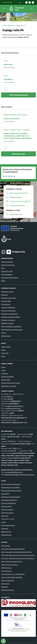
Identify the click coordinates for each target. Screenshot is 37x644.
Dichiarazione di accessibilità (10, 487)
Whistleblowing (6, 535)
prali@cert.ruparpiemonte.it (14, 406)
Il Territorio (5, 373)
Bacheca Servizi (6, 506)
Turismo (4, 333)
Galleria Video (6, 380)
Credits (3, 522)
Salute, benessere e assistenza (11, 326)
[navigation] (4, 9)
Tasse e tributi (6, 347)
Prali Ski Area (6, 546)
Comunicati (5, 353)
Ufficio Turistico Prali (8, 580)
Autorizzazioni (6, 304)
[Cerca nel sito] (32, 9)
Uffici (6, 61)
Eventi (3, 367)
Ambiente (4, 295)
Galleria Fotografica (7, 377)
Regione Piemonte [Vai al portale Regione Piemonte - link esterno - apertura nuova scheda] (7, 2)
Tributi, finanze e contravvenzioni (12, 330)
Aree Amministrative (8, 265)
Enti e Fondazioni (7, 274)
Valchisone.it (5, 584)
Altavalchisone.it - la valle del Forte (13, 574)
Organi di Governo (7, 262)
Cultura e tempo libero (8, 311)
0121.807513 (8, 396)
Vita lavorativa (6, 336)
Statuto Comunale (7, 509)
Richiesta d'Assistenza (8, 503)
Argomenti (11, 25)
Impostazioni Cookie (8, 519)
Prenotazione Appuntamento (11, 497)
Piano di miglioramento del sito (11, 491)
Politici (3, 281)
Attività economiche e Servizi (11, 383)
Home (4, 25)
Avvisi (3, 356)
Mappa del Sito (6, 532)
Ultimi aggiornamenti (8, 525)
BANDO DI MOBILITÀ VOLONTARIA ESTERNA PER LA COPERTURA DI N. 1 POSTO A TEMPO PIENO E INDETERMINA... (18, 136)
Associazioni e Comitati (9, 386)
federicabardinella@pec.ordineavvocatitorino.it (19, 475)
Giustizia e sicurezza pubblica (11, 317)
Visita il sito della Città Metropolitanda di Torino (17, 552)
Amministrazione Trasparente (11, 484)
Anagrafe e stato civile (9, 298)
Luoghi (3, 370)
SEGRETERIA (8, 64)
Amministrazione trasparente (16, 115)
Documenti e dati (18, 154)
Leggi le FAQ (5, 494)
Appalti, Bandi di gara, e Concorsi (17, 130)
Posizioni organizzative (12, 119)
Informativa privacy (7, 513)
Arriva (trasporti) (6, 571)
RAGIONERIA (8, 79)
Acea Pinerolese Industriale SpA (12, 561)
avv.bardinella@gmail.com (14, 472)
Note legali (5, 516)
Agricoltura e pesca (7, 292)
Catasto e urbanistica (8, 307)
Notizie (3, 350)
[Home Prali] (18, 9)
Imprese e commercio (8, 320)
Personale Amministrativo (10, 278)
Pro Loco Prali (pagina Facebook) (12, 577)
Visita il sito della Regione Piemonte (13, 549)
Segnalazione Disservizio (9, 500)
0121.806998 (9, 399)
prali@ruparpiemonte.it (13, 408)
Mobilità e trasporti (7, 323)
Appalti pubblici (6, 301)
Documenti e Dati (7, 271)
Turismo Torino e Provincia (10, 565)
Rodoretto (4, 587)
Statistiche (5, 528)
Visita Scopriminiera (8, 590)
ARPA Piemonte (6, 568)
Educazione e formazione (9, 314)
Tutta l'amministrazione (18, 95)
